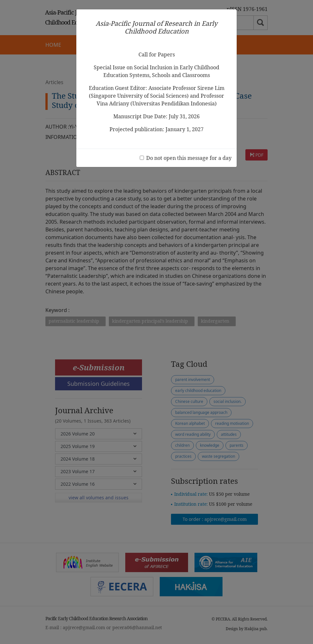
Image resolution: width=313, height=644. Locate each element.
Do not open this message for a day (189, 158)
